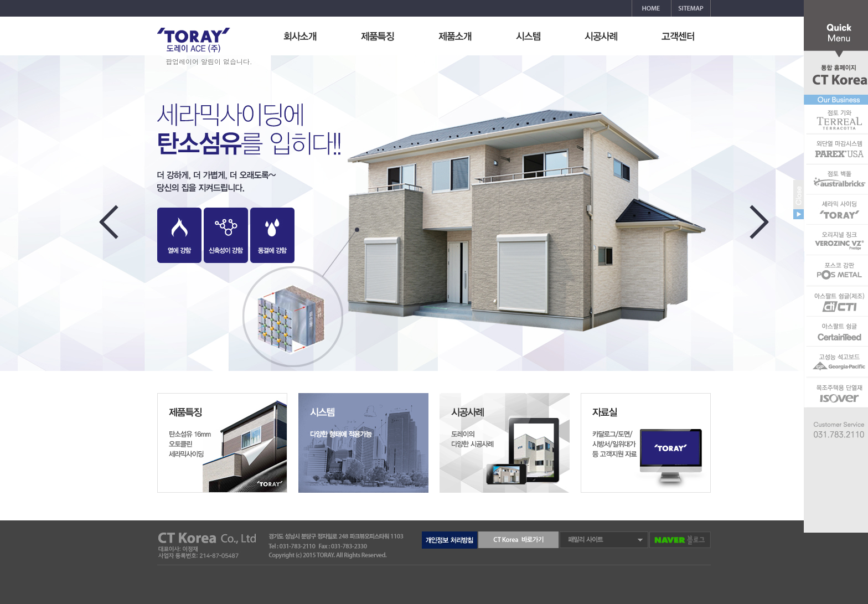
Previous (111, 228)
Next (761, 228)
